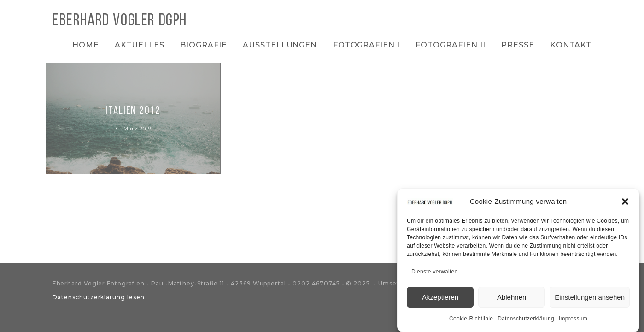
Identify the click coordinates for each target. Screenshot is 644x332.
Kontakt (571, 45)
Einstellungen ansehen (590, 299)
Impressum (573, 320)
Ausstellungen (280, 45)
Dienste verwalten (434, 273)
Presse (518, 45)
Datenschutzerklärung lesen (99, 297)
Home (86, 45)
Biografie (204, 45)
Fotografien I (366, 45)
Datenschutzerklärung (526, 320)
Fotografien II (450, 45)
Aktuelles (140, 45)
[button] (625, 203)
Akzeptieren (440, 299)
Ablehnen (512, 299)
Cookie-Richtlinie (471, 320)
